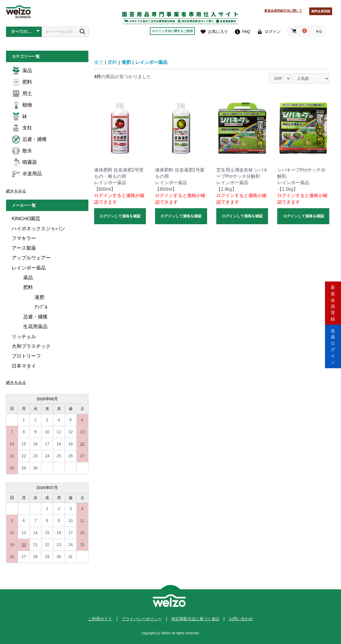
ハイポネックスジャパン (38, 229)
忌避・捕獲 (29, 139)
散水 (22, 151)
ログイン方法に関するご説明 (172, 31)
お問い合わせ (241, 619)
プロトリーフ (26, 356)
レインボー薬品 (29, 268)
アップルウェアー (31, 258)
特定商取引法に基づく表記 (195, 619)
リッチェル (24, 337)
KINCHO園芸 (26, 219)
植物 (22, 105)
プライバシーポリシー (142, 619)
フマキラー (24, 238)
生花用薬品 (35, 327)
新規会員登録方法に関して (283, 11)
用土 (22, 94)
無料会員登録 (321, 11)
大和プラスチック (31, 346)
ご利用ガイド (100, 619)
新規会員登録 (333, 298)
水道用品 (27, 174)
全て (99, 62)
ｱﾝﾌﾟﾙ (41, 307)
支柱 (22, 128)
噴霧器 (24, 162)
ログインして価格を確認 (120, 216)
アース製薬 (24, 248)
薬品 (22, 71)
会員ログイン (333, 346)
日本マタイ (24, 366)
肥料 (22, 82)
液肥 (39, 297)
